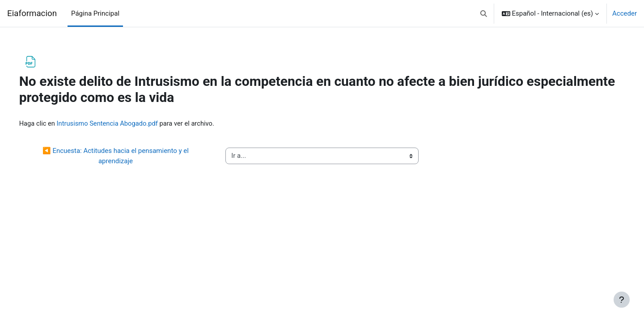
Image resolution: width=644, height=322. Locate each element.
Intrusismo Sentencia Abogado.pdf (122, 123)
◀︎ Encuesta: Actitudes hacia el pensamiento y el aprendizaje (125, 156)
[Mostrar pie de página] (622, 300)
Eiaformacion (32, 13)
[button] (484, 13)
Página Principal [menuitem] (95, 13)
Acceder (625, 13)
